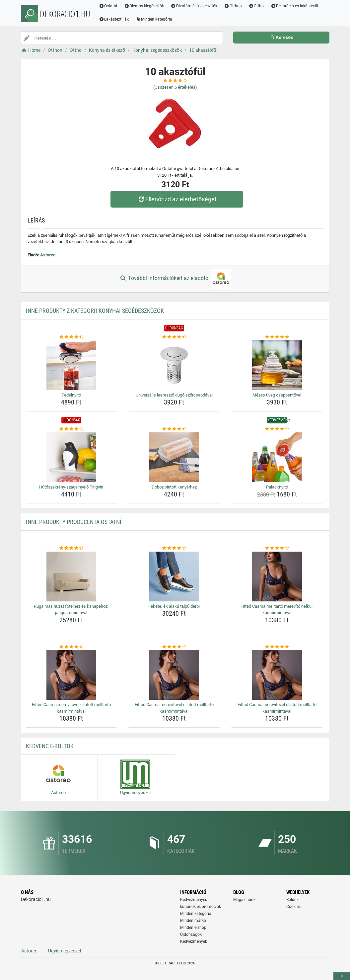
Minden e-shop (193, 928)
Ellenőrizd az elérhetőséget (176, 199)
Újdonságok (191, 935)
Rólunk (292, 900)
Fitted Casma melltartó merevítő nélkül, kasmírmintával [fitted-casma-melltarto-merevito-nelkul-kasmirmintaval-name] (277, 610)
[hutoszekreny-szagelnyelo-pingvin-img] (71, 457)
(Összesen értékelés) (175, 87)
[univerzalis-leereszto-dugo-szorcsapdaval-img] (174, 365)
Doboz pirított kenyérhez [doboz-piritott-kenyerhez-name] (174, 487)
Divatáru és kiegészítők (194, 6)
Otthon (233, 6)
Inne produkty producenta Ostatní (74, 522)
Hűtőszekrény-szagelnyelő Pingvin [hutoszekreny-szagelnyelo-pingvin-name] (71, 487)
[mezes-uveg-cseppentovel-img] (277, 365)
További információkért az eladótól (175, 279)
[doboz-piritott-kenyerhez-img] (174, 457)
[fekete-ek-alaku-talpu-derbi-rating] (174, 548)
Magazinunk (244, 900)
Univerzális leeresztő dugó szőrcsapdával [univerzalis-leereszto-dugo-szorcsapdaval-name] (174, 395)
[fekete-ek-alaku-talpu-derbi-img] (174, 577)
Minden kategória (154, 19)
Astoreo (48, 255)
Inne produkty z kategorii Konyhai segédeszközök (95, 311)
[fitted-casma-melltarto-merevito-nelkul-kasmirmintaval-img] (277, 577)
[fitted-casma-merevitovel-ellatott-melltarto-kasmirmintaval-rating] (71, 647)
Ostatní (108, 6)
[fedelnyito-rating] (71, 337)
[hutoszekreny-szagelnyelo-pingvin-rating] (71, 429)
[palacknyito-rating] (277, 429)
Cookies (293, 907)
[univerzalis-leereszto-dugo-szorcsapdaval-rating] (174, 337)
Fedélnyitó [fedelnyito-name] (71, 395)
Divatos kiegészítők (144, 6)
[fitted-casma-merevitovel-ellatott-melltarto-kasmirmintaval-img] (71, 675)
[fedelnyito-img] (71, 365)
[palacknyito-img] (277, 457)
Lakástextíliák (114, 19)
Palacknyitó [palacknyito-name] (277, 487)
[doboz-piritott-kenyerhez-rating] (174, 429)
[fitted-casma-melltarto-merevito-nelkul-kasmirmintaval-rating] (277, 548)
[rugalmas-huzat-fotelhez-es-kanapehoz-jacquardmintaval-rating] (71, 548)
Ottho (256, 6)
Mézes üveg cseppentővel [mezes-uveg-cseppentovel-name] (277, 395)
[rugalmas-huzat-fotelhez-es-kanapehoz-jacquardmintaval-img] (71, 577)
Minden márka (193, 921)
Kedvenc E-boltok (50, 746)
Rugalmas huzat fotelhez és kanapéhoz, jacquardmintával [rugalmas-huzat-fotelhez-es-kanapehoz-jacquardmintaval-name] (71, 610)
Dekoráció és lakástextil (294, 6)
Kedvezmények (194, 941)
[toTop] (342, 976)
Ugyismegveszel (65, 951)
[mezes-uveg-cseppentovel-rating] (277, 337)
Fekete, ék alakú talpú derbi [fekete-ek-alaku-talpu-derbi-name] (174, 606)
